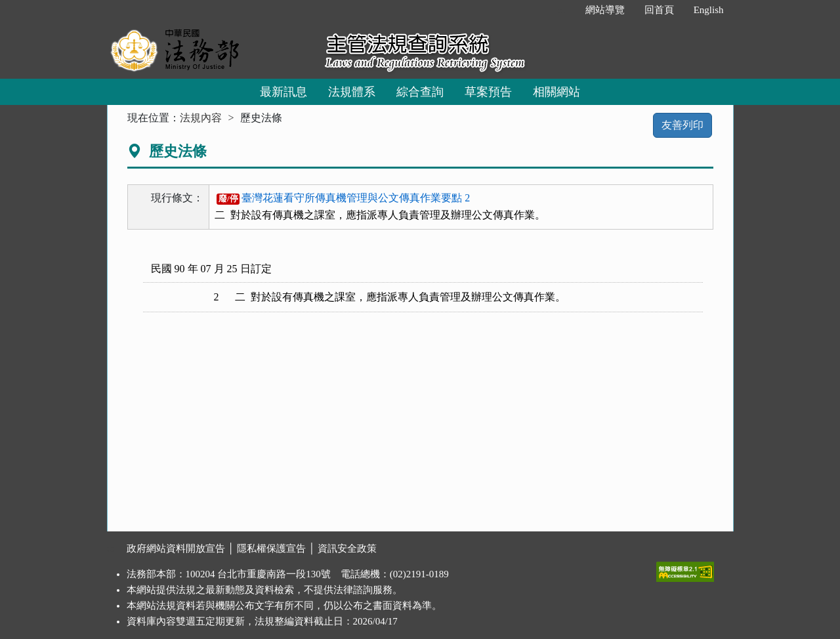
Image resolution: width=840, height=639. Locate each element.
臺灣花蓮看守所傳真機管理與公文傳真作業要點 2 (343, 198)
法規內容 (201, 118)
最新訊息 (283, 92)
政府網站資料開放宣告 (176, 548)
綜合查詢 (420, 92)
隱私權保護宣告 (271, 548)
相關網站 (556, 92)
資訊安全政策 (347, 548)
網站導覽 (605, 10)
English (709, 10)
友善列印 (682, 125)
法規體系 (352, 92)
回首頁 (659, 10)
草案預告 (488, 92)
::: (561, 10)
